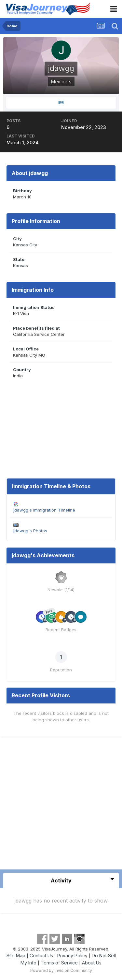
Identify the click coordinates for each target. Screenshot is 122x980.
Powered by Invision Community (61, 970)
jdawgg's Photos (30, 531)
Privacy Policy (72, 956)
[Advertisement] (61, 805)
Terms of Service (59, 963)
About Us (92, 963)
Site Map (16, 956)
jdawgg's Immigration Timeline (44, 510)
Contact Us (41, 956)
